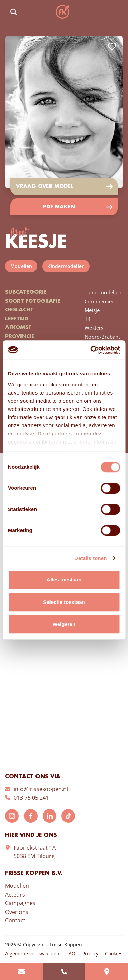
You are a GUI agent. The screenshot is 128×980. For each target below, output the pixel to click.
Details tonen (91, 558)
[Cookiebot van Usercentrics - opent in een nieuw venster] (91, 350)
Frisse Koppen (62, 12)
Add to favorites (112, 46)
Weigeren (64, 624)
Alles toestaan (64, 580)
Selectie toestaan (64, 602)
